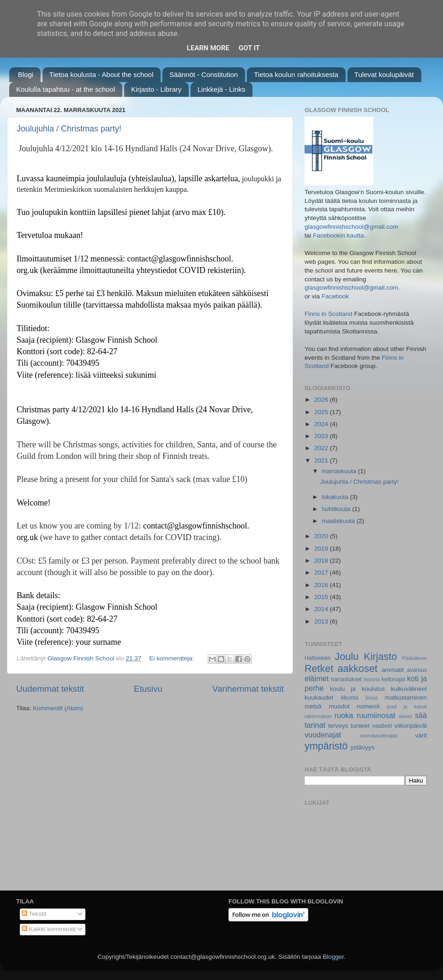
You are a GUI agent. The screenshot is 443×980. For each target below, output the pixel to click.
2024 (322, 424)
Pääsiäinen (415, 658)
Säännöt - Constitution (204, 74)
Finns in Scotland (329, 314)
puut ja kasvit (407, 707)
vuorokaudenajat (378, 736)
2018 (322, 561)
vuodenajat (323, 735)
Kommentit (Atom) (58, 708)
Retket (319, 668)
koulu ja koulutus (357, 689)
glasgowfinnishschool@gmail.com (351, 227)
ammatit (393, 670)
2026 (322, 400)
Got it (249, 48)
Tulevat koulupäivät (384, 74)
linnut (371, 698)
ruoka (344, 715)
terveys (338, 726)
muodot (339, 706)
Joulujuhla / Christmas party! (69, 129)
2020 (322, 536)
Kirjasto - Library (156, 89)
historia (372, 679)
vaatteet (382, 726)
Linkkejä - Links (221, 89)
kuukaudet (319, 698)
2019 (322, 549)
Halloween (318, 658)
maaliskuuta (339, 521)
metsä (313, 706)
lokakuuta (336, 497)
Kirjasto (380, 656)
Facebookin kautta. (339, 235)
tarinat (315, 725)
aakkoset (357, 668)
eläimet (317, 678)
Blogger (333, 957)
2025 (322, 412)
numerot (368, 706)
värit (421, 735)
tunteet (360, 726)
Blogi (26, 74)
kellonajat (393, 679)
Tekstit (34, 914)
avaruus (417, 670)
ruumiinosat (376, 715)
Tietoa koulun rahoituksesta (296, 74)
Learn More (208, 48)
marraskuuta (340, 471)
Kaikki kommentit (49, 929)
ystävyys (363, 747)
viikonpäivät (410, 726)
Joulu (347, 656)
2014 (322, 609)
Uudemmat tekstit (50, 689)
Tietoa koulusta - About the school (101, 74)
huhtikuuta (337, 509)
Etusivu (148, 689)
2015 (322, 597)
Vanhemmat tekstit (248, 689)
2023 (322, 436)
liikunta (350, 698)
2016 (322, 585)
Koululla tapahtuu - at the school (66, 89)
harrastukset (346, 679)
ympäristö (326, 746)
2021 (322, 460)
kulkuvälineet (409, 689)
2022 (322, 448)
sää (421, 715)
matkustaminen (406, 698)
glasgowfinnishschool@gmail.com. (352, 288)
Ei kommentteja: (172, 658)
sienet (405, 716)
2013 (322, 621)
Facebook (335, 296)
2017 (322, 573)
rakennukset (318, 716)
